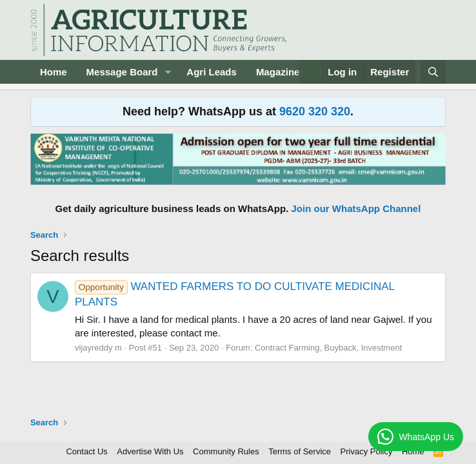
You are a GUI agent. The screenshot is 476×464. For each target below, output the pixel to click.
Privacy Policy (367, 451)
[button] (168, 72)
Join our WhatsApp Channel (356, 208)
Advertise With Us (150, 451)
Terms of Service (300, 451)
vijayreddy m (98, 348)
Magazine (278, 72)
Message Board (122, 72)
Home (54, 72)
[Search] (433, 72)
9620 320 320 (315, 111)
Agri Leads (212, 72)
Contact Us (86, 451)
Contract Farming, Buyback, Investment (328, 348)
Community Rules (226, 451)
